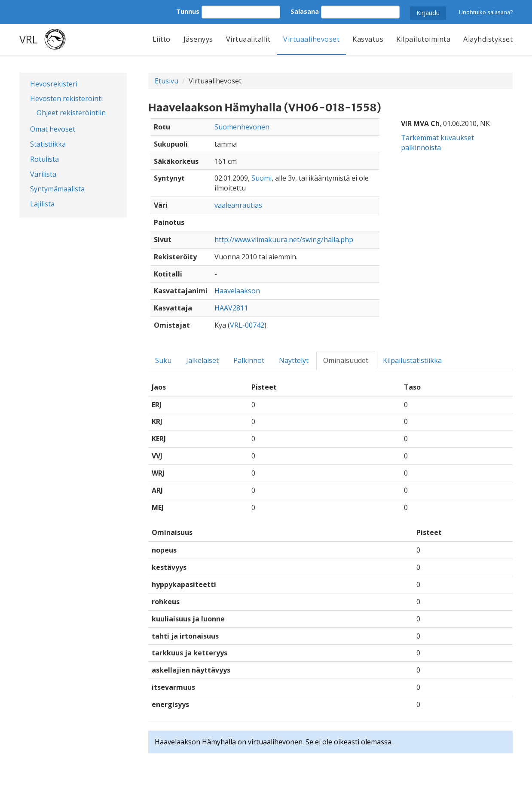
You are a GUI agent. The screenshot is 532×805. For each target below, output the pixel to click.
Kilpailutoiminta (423, 39)
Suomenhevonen (242, 127)
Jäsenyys (198, 39)
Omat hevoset (53, 129)
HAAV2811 (231, 308)
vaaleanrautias (238, 205)
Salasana (305, 11)
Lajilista (42, 204)
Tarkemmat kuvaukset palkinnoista (437, 143)
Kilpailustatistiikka (412, 360)
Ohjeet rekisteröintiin (71, 113)
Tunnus (188, 11)
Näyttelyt (294, 360)
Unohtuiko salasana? (486, 12)
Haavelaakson (237, 291)
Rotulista (44, 159)
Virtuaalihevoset (311, 39)
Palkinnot (249, 360)
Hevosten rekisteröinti (66, 98)
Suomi (261, 178)
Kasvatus (368, 39)
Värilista (43, 174)
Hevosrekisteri (54, 84)
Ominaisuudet (346, 360)
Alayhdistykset (488, 39)
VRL (29, 39)
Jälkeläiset (202, 360)
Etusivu (167, 81)
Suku (163, 360)
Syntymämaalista (57, 189)
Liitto (162, 39)
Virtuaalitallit (248, 39)
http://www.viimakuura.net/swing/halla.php (284, 240)
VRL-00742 (247, 325)
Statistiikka (48, 144)
